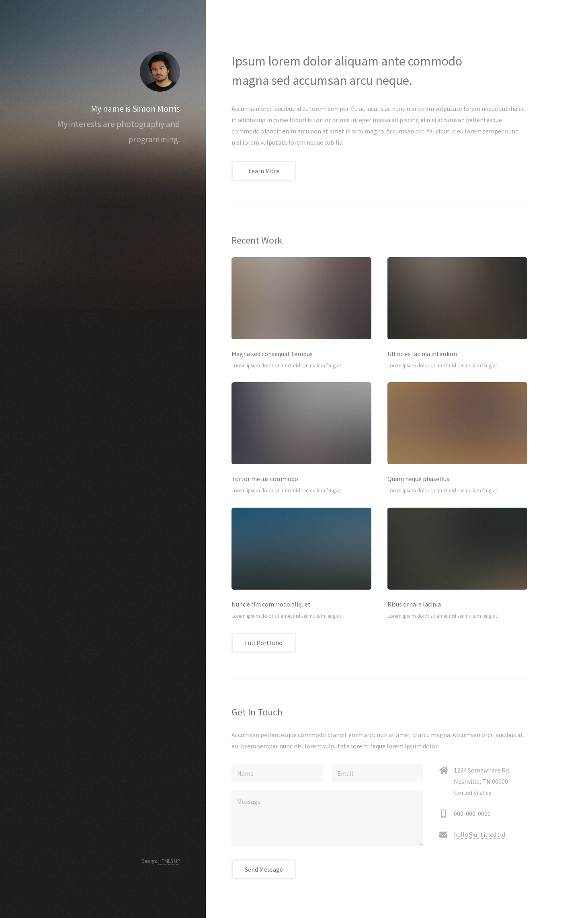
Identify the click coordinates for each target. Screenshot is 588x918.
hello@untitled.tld (479, 834)
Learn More (264, 171)
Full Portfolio (264, 643)
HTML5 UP (169, 861)
